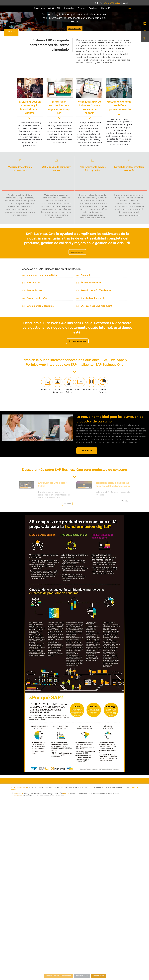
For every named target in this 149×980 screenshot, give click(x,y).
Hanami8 (105, 8)
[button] (124, 3)
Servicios (93, 8)
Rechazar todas (82, 976)
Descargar (87, 445)
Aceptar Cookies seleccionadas (58, 976)
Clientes (81, 8)
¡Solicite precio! (11, 33)
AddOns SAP (54, 8)
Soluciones (39, 8)
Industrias (69, 8)
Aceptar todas (99, 976)
